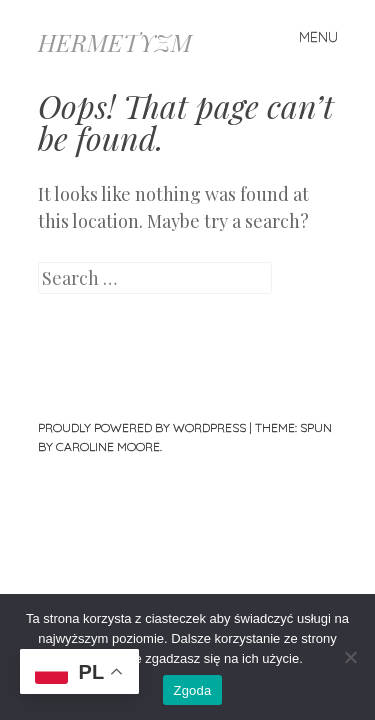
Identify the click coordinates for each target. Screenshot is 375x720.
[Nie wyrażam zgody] (350, 657)
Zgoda (192, 690)
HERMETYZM (115, 42)
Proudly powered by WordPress (142, 427)
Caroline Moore (108, 446)
